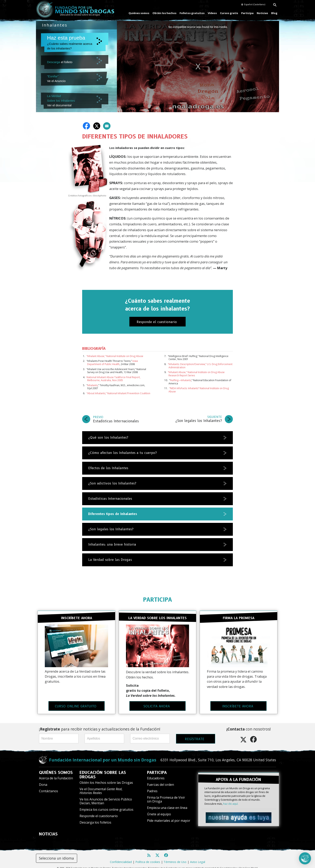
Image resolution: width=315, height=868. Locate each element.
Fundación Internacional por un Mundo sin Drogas (103, 756)
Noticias (262, 13)
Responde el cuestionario (99, 812)
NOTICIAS (48, 830)
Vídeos (212, 13)
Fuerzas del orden (161, 781)
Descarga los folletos (95, 818)
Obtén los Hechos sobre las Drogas (106, 779)
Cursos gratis (229, 13)
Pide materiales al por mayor (169, 817)
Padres (152, 787)
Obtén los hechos (164, 13)
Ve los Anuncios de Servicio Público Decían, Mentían (106, 797)
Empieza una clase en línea (167, 804)
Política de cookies (148, 858)
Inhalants (93, 385)
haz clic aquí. (231, 797)
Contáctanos (49, 787)
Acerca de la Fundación (56, 774)
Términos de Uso (175, 858)
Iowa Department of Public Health (112, 363)
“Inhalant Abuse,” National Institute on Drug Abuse (115, 356)
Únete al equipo (159, 810)
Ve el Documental (101, 787)
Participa (247, 13)
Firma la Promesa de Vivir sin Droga (166, 795)
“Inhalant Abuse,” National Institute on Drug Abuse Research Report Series (196, 374)
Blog (274, 13)
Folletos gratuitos (192, 13)
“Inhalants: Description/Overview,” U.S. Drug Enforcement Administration (200, 366)
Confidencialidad (121, 858)
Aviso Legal (198, 858)
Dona (43, 781)
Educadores (156, 774)
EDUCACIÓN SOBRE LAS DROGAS (103, 771)
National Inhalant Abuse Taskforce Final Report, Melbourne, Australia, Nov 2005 (114, 379)
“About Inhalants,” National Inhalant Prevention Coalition (118, 393)
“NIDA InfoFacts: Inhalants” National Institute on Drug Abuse (199, 390)
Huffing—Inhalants (181, 380)
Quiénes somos (139, 13)
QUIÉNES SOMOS (56, 768)
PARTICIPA (157, 600)
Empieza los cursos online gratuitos (106, 805)
